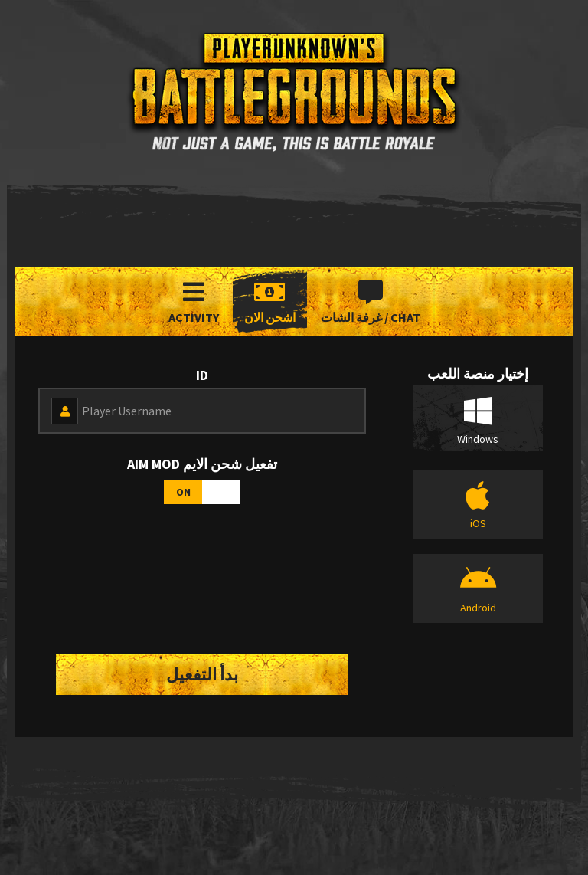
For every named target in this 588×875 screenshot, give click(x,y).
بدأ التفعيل (202, 674)
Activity (194, 302)
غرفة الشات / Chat (371, 302)
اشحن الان (270, 302)
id (202, 375)
